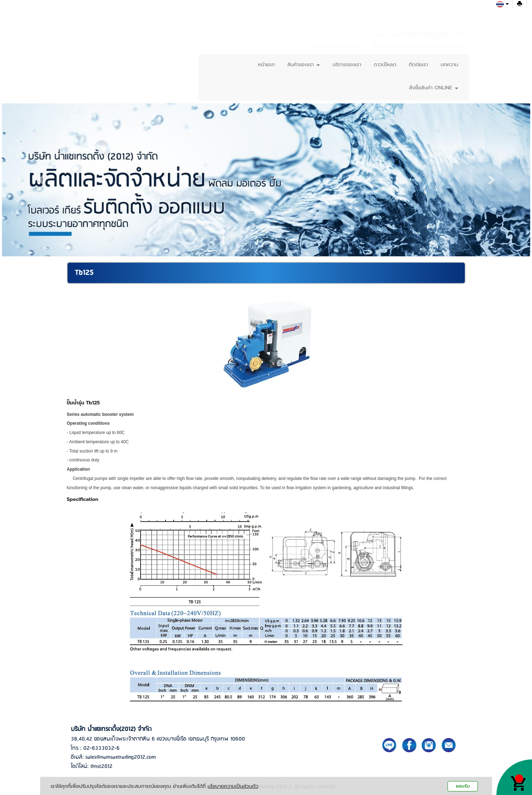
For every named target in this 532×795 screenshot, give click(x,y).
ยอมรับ (463, 786)
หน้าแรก (266, 65)
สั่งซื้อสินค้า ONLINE (433, 88)
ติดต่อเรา (418, 65)
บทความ (449, 65)
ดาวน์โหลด (385, 65)
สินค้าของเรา (304, 65)
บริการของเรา (347, 65)
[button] (41, 180)
